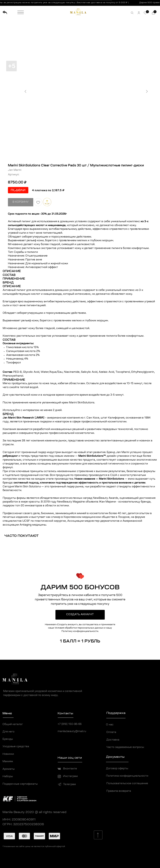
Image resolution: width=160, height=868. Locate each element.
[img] (5, 13)
